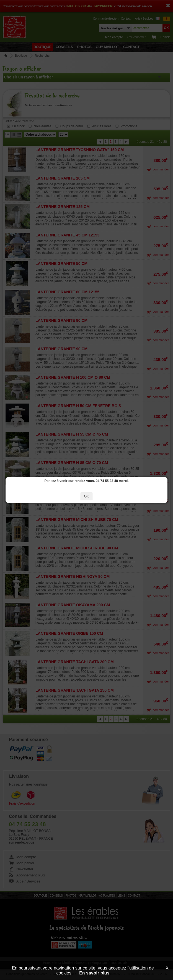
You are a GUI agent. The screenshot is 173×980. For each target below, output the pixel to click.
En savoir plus (94, 973)
